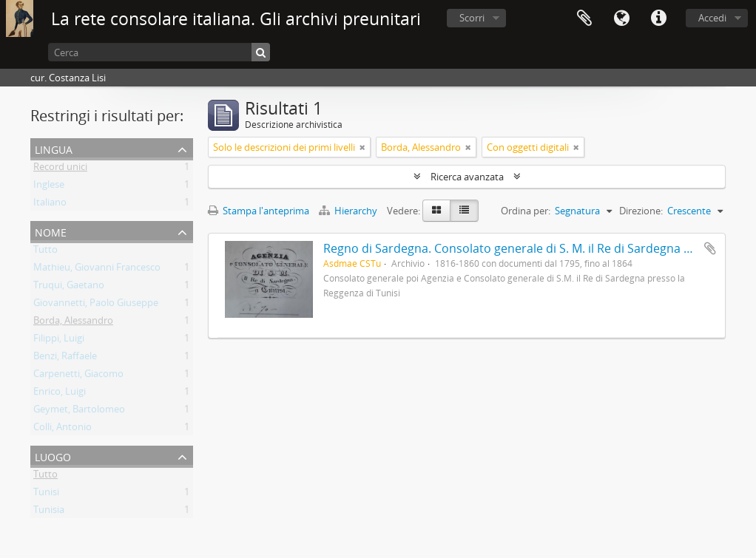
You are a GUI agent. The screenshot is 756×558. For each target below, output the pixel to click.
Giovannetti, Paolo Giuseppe (96, 305)
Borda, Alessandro (73, 323)
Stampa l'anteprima (259, 211)
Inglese (49, 187)
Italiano (50, 205)
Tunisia (49, 512)
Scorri (472, 18)
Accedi (712, 18)
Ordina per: (526, 211)
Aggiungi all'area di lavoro (710, 248)
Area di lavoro (584, 18)
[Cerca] (159, 52)
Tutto (45, 252)
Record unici (60, 169)
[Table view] (464, 211)
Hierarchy (349, 211)
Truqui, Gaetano (69, 287)
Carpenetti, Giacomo (78, 376)
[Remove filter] (362, 147)
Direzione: (641, 211)
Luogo (53, 456)
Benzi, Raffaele (65, 358)
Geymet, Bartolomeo (79, 412)
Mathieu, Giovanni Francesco (97, 270)
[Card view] (436, 211)
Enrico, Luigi (60, 394)
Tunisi (46, 494)
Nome (51, 231)
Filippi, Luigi (59, 341)
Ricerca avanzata (467, 177)
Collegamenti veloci (658, 18)
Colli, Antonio (63, 429)
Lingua (621, 18)
